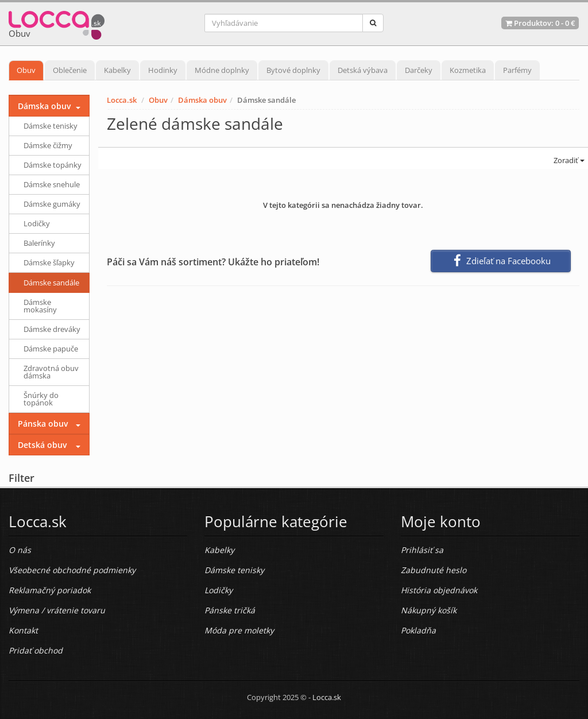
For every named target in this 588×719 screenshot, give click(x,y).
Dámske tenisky (51, 126)
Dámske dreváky (52, 329)
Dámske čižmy (48, 145)
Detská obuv (42, 445)
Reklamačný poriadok (50, 590)
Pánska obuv (43, 424)
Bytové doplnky (293, 70)
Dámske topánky (53, 165)
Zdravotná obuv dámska (51, 372)
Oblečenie (70, 70)
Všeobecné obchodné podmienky (72, 570)
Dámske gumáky (52, 204)
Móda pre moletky (239, 630)
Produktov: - (540, 23)
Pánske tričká (230, 610)
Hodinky (163, 70)
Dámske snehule (52, 184)
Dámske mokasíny (40, 306)
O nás (20, 550)
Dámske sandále (51, 283)
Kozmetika (468, 70)
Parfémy (517, 70)
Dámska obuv (202, 100)
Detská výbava (363, 70)
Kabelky (117, 70)
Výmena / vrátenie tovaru (57, 610)
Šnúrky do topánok (41, 399)
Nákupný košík (429, 610)
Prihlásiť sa (422, 550)
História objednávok (439, 590)
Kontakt (23, 630)
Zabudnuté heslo (434, 570)
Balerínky (39, 243)
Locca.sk (122, 100)
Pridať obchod (36, 650)
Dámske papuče (51, 349)
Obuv (26, 70)
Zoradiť (568, 160)
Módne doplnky (222, 70)
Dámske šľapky (49, 262)
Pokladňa (418, 630)
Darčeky (419, 70)
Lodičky (37, 223)
